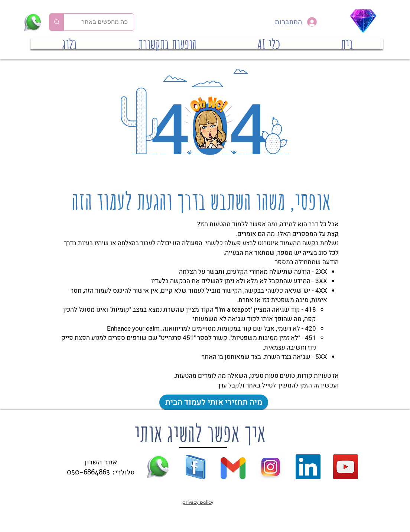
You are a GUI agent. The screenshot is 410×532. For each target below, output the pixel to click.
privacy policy (198, 502)
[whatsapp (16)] (158, 467)
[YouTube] (346, 467)
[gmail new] (233, 467)
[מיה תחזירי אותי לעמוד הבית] (214, 402)
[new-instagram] (271, 467)
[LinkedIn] (308, 467)
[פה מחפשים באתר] (104, 22)
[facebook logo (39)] (196, 467)
